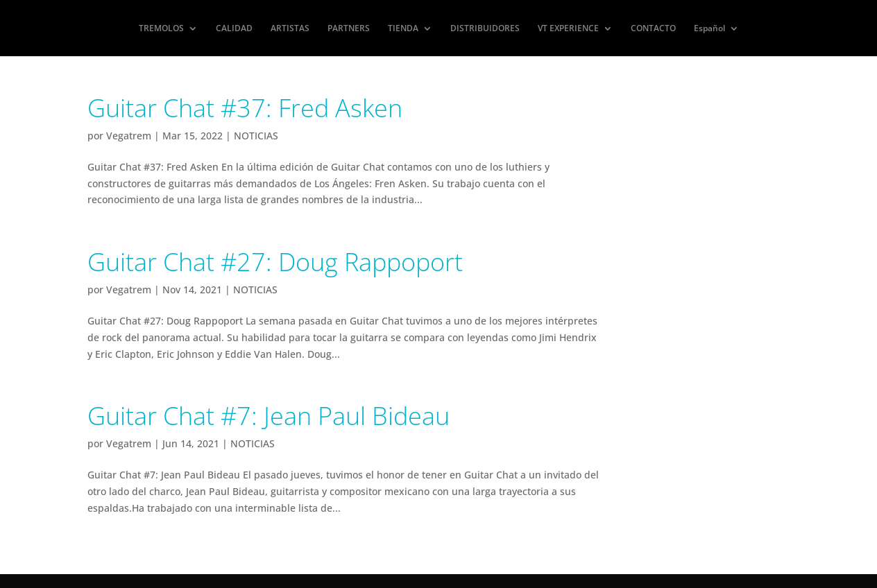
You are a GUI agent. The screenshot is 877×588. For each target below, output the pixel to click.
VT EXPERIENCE (568, 29)
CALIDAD (234, 29)
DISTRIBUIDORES (485, 29)
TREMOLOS (161, 29)
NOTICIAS (256, 136)
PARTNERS (349, 29)
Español (709, 29)
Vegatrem (129, 136)
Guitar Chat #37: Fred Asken (245, 108)
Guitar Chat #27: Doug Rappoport (275, 262)
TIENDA (403, 29)
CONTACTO (653, 29)
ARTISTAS (290, 29)
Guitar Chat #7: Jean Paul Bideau (269, 416)
